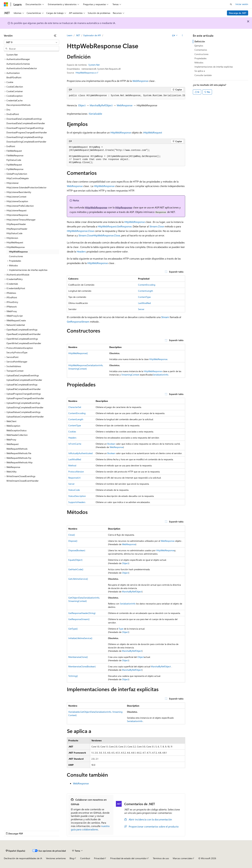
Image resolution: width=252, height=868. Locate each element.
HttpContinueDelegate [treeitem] (18, 178)
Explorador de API (92, 35)
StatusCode (74, 490)
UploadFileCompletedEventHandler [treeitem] (24, 389)
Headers (81, 251)
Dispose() (73, 541)
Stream (165, 317)
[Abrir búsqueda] (231, 4)
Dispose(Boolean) (77, 550)
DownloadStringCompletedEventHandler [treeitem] (26, 142)
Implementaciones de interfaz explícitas (214, 67)
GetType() (73, 629)
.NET (78, 35)
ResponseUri (74, 478)
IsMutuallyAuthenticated (80, 453)
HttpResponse (124, 207)
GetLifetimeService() (78, 579)
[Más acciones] (182, 36)
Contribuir (85, 858)
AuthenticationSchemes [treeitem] (18, 64)
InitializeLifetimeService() (80, 638)
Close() (72, 535)
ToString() (73, 676)
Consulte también (203, 75)
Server (141, 309)
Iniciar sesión (242, 4)
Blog (72, 858)
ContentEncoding (147, 285)
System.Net (94, 65)
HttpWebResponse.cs (86, 73)
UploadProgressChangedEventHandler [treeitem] (25, 398)
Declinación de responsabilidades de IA (23, 858)
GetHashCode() (76, 569)
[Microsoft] (6, 4)
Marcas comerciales (182, 858)
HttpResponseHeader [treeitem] (17, 229)
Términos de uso (161, 858)
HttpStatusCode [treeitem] (14, 233)
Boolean (111, 444)
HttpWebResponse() (78, 353)
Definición (200, 41)
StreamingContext (130, 375)
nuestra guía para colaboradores (90, 828)
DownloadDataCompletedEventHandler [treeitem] (26, 123)
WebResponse (140, 81)
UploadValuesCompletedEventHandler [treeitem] (25, 417)
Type (121, 629)
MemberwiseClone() (78, 657)
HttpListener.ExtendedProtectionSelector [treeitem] (26, 187)
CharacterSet (75, 407)
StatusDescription (77, 496)
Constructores (201, 54)
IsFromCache (75, 444)
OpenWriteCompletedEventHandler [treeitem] (24, 343)
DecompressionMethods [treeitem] (18, 105)
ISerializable (95, 114)
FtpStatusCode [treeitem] (14, 160)
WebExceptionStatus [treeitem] (16, 430)
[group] (126, 96)
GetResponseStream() (79, 619)
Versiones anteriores (56, 858)
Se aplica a (200, 71)
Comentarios (201, 50)
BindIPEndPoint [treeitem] (14, 77)
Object (82, 105)
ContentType (144, 297)
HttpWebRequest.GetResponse (115, 226)
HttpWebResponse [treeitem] (18, 252)
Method (72, 465)
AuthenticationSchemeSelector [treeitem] (22, 68)
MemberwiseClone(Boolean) (82, 666)
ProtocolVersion (76, 472)
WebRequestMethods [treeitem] (17, 449)
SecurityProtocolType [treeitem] (17, 352)
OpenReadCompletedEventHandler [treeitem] (24, 334)
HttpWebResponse (121, 132)
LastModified (144, 303)
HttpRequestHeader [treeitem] (16, 224)
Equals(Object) (75, 560)
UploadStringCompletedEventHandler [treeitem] (25, 407)
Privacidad (99, 858)
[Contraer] (55, 36)
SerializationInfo (160, 375)
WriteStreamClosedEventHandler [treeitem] (22, 481)
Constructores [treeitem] (16, 256)
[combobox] (32, 42)
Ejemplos (199, 46)
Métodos (199, 62)
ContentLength (146, 291)
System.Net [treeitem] (12, 55)
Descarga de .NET (238, 13)
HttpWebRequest (153, 132)
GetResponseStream (78, 322)
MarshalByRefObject (101, 105)
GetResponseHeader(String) (82, 613)
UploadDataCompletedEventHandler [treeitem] (24, 380)
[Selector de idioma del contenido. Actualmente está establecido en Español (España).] (16, 851)
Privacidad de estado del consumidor (128, 858)
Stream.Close (157, 226)
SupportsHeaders (77, 502)
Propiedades (200, 58)
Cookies (72, 432)
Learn (70, 35)
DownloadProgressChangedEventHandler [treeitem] (27, 132)
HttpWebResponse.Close (80, 231)
